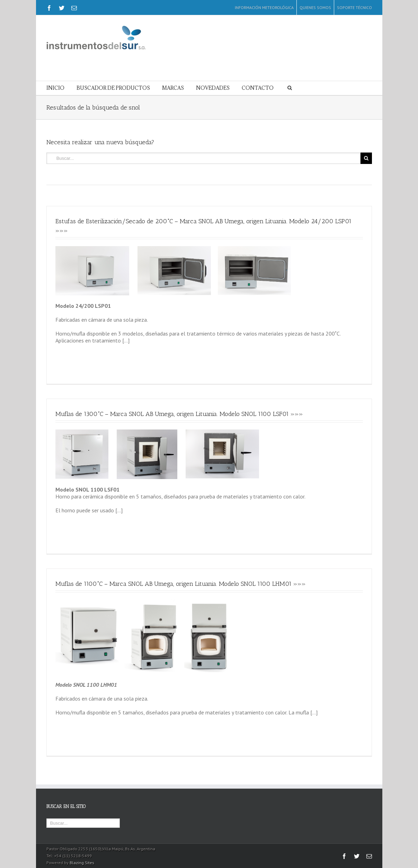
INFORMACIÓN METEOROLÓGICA (264, 7)
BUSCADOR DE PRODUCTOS (113, 88)
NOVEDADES (213, 88)
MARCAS (173, 88)
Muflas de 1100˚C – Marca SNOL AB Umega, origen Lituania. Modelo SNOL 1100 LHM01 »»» (181, 584)
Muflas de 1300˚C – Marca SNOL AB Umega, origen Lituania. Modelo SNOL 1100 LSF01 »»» (179, 414)
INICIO (55, 88)
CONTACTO (258, 88)
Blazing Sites (82, 863)
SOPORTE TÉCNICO (354, 7)
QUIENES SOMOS (315, 7)
